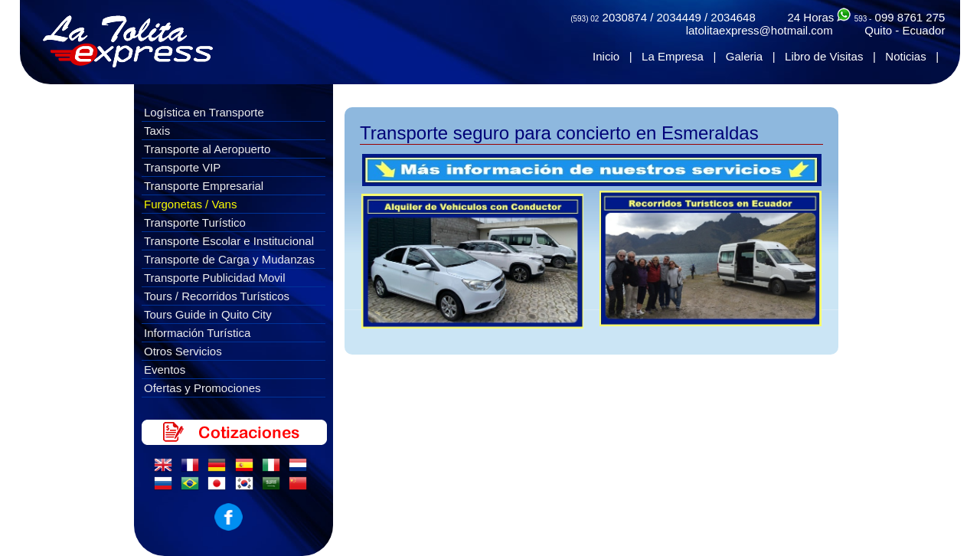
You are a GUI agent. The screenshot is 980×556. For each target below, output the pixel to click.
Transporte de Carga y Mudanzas (229, 259)
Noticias (905, 56)
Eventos (165, 370)
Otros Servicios (183, 351)
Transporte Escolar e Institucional (229, 241)
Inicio (606, 56)
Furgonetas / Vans (190, 204)
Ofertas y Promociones (203, 388)
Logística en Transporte (204, 112)
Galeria (744, 56)
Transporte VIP (182, 167)
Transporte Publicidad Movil (215, 278)
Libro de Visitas (824, 56)
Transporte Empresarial (204, 186)
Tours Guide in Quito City (208, 314)
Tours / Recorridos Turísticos (217, 296)
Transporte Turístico (195, 222)
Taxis (157, 131)
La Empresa (673, 56)
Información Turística (197, 333)
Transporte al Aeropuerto (207, 149)
